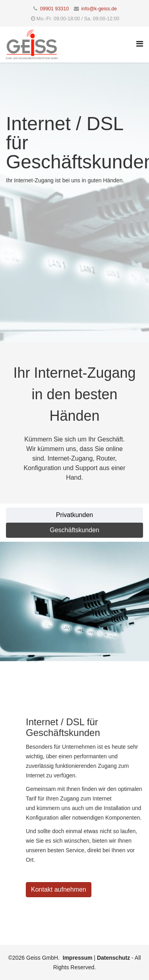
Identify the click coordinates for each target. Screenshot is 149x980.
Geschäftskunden (74, 530)
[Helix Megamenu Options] (140, 44)
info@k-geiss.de (99, 9)
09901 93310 (54, 9)
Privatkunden (74, 515)
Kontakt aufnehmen (59, 889)
